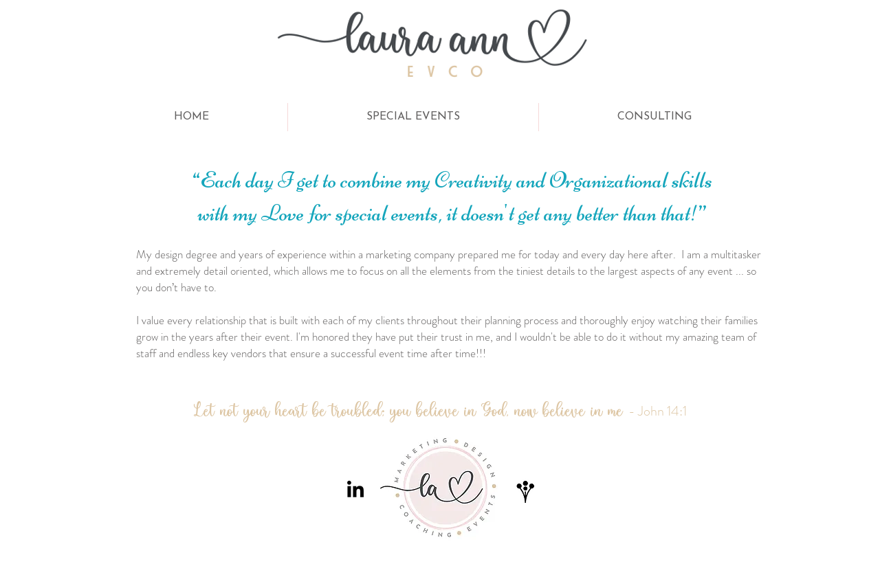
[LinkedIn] (355, 490)
